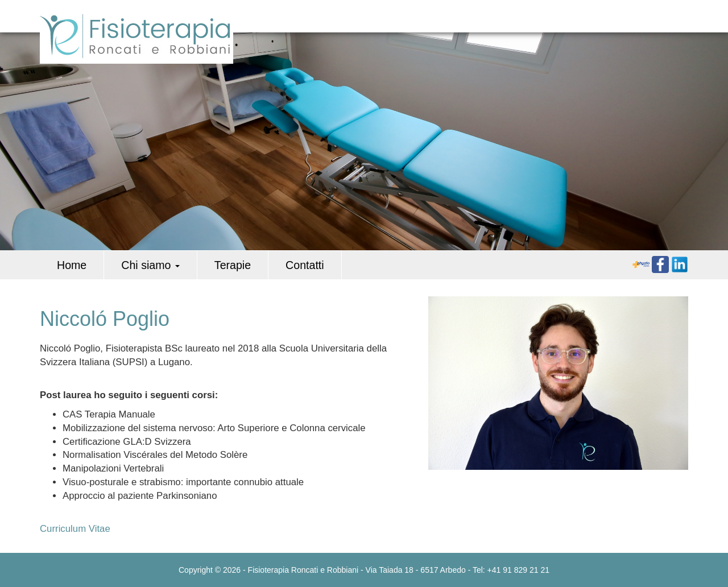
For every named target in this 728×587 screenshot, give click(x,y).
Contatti (305, 265)
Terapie (233, 265)
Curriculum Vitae (75, 529)
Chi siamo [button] (150, 265)
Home (72, 265)
